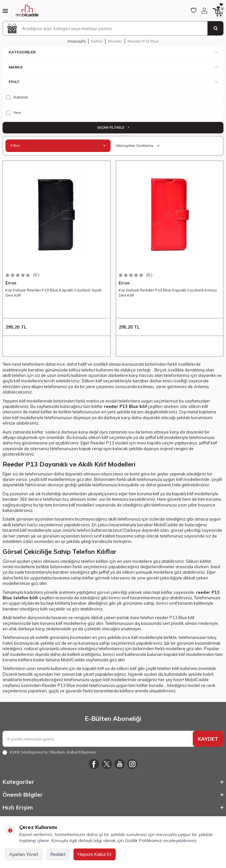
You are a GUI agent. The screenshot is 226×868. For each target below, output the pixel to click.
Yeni (14, 113)
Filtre (58, 145)
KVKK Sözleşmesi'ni (29, 752)
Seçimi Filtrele (113, 127)
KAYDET (208, 739)
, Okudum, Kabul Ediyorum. (50, 752)
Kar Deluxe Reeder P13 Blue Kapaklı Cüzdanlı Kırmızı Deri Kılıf (168, 293)
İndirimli (17, 97)
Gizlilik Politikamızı (144, 840)
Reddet (58, 854)
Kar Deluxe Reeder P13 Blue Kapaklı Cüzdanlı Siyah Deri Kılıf (54, 293)
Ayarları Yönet (24, 854)
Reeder (115, 41)
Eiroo (11, 283)
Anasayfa (77, 41)
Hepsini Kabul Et (95, 854)
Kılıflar (97, 41)
